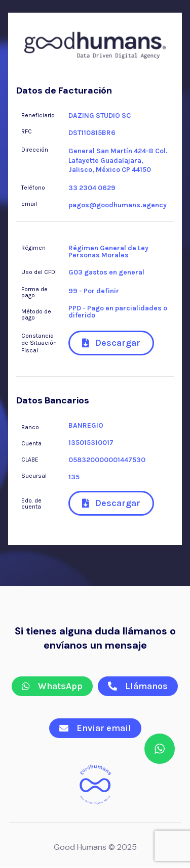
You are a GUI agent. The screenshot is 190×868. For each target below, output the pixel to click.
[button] (111, 343)
